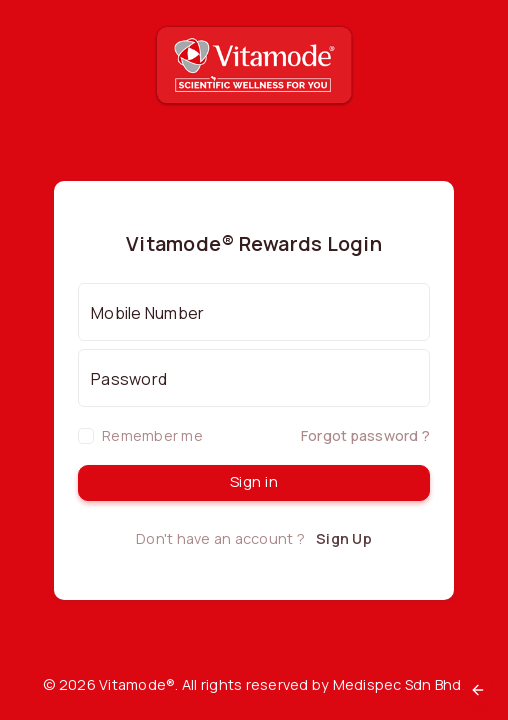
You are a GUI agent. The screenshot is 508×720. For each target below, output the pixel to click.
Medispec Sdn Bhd (397, 684)
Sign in (254, 481)
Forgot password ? (365, 435)
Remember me (152, 435)
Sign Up (344, 538)
